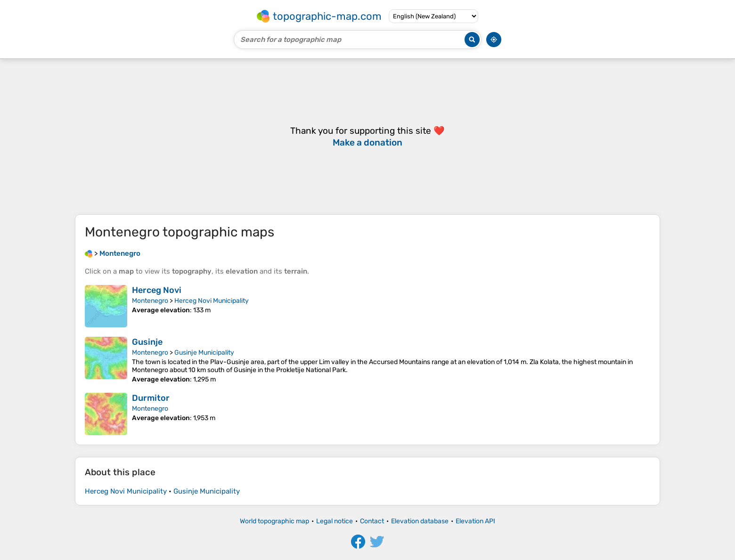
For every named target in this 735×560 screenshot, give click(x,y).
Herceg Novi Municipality (212, 301)
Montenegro (150, 301)
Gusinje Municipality (204, 353)
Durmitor (151, 398)
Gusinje (147, 342)
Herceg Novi (157, 290)
